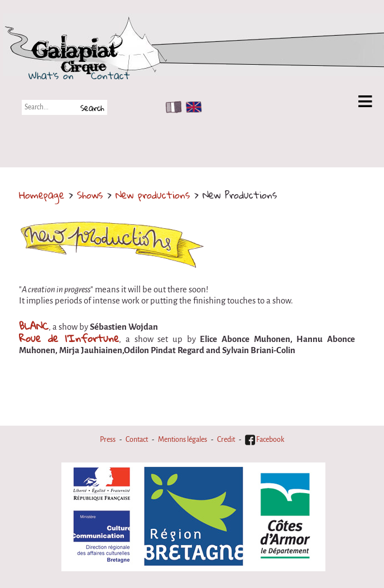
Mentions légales (183, 440)
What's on (51, 75)
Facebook (265, 440)
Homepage (42, 195)
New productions (153, 195)
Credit (226, 440)
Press (108, 440)
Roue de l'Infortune (69, 338)
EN (191, 107)
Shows (90, 195)
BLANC (34, 326)
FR (171, 107)
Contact (111, 75)
